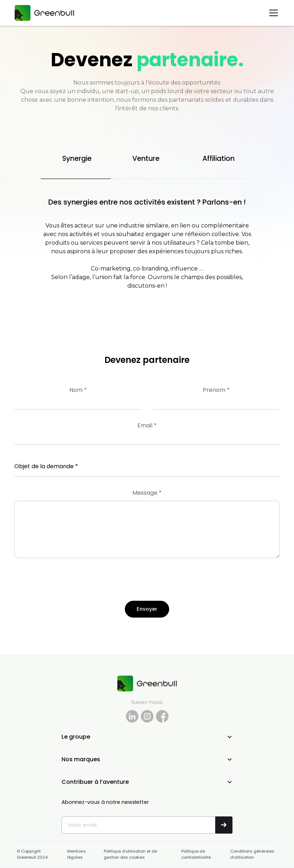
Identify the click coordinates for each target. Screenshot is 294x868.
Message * (147, 493)
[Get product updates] (138, 825)
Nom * (78, 390)
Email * (147, 425)
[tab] (76, 159)
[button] (272, 13)
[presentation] (69, 584)
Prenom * (216, 390)
